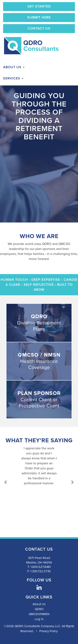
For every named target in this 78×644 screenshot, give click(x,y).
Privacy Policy (48, 631)
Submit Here (39, 17)
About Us (14, 67)
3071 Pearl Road (39, 558)
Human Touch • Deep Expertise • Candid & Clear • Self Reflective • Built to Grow (39, 285)
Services (13, 78)
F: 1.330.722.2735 (39, 571)
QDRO (39, 609)
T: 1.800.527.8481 (39, 567)
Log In (39, 619)
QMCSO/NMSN (39, 614)
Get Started (39, 6)
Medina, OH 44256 (39, 562)
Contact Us (39, 28)
